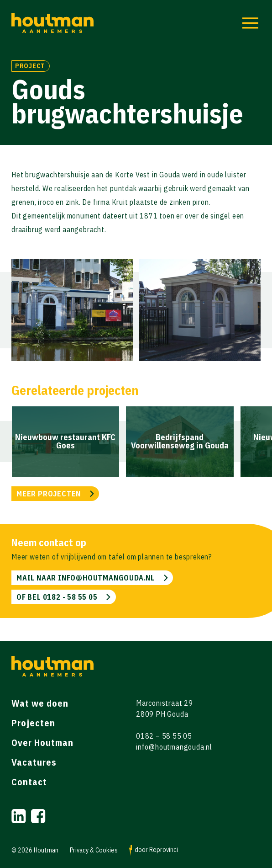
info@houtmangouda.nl (174, 747)
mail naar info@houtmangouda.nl (86, 578)
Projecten (33, 723)
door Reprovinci (154, 850)
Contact (29, 782)
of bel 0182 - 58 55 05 (57, 597)
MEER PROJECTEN (49, 494)
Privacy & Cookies (94, 850)
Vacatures (34, 762)
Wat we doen (40, 703)
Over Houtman (42, 743)
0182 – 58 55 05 (164, 736)
